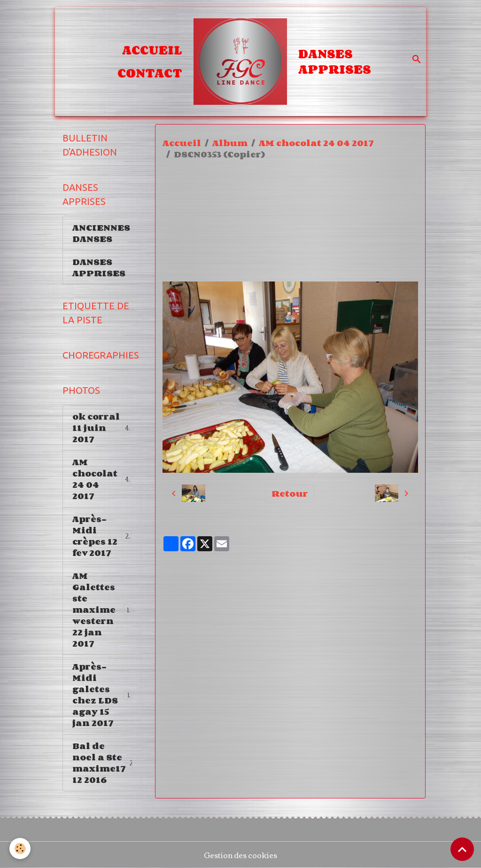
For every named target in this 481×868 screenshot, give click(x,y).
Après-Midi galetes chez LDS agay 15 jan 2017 (102, 695)
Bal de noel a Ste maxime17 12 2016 (105, 763)
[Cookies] (20, 848)
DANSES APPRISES (335, 62)
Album (230, 143)
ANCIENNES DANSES (101, 233)
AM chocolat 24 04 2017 (316, 143)
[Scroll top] (462, 849)
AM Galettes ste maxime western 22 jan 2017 (102, 610)
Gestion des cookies (240, 855)
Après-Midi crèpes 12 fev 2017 (103, 536)
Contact (150, 73)
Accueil (152, 50)
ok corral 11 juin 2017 (102, 428)
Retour (290, 493)
